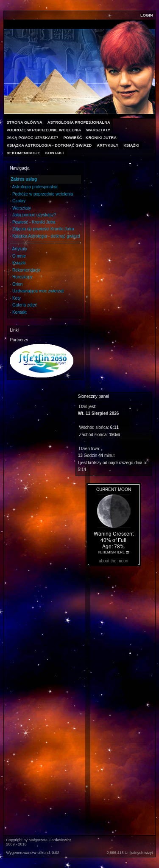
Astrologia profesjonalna (35, 187)
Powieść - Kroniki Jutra (34, 222)
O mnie (19, 256)
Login (147, 15)
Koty (17, 298)
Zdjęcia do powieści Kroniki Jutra (43, 229)
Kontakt (20, 312)
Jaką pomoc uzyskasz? (34, 215)
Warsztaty (22, 208)
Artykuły (20, 249)
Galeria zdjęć (25, 305)
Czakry (19, 201)
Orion (17, 284)
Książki (19, 263)
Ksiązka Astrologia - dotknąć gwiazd (46, 236)
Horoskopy (22, 277)
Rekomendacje (26, 270)
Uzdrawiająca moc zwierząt (38, 291)
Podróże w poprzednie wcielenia (43, 194)
